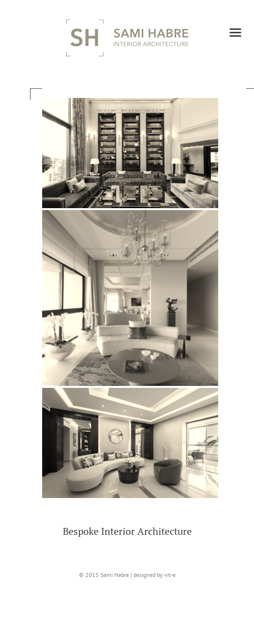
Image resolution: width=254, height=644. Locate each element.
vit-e (170, 575)
